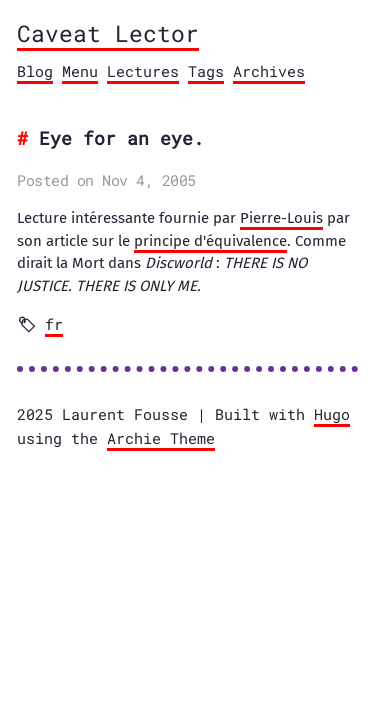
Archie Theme (161, 438)
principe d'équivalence (210, 241)
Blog (35, 71)
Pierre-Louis (281, 218)
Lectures (143, 71)
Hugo (332, 414)
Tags (206, 71)
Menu (80, 71)
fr (54, 324)
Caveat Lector (108, 33)
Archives (269, 71)
